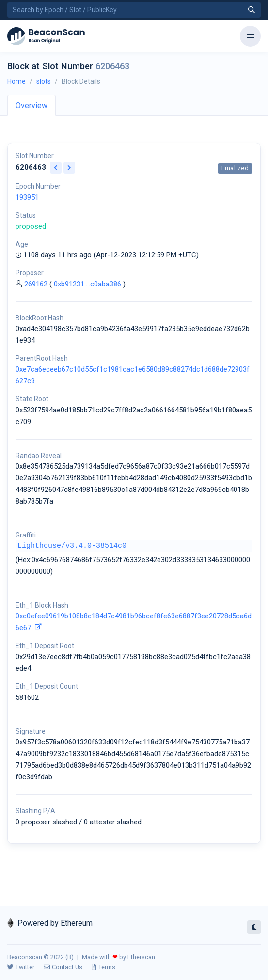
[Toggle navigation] (250, 36)
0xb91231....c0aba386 (87, 284)
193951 (27, 197)
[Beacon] (46, 36)
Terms (103, 967)
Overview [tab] (32, 105)
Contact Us (63, 967)
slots (44, 81)
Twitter (21, 967)
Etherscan (141, 957)
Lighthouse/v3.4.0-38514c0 (72, 546)
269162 (36, 284)
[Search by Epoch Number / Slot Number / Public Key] (134, 10)
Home (16, 81)
